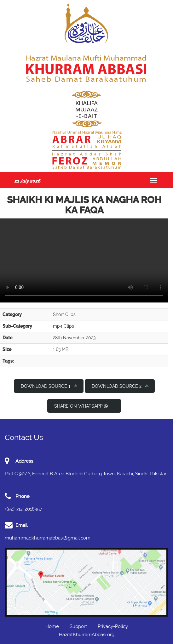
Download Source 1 (49, 386)
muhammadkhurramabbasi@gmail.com (48, 538)
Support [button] (78, 626)
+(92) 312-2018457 (23, 509)
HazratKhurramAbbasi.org (87, 635)
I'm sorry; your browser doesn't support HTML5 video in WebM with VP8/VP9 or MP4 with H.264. (84, 260)
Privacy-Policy (113, 626)
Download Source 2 (120, 386)
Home (52, 626)
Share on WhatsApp (81, 406)
